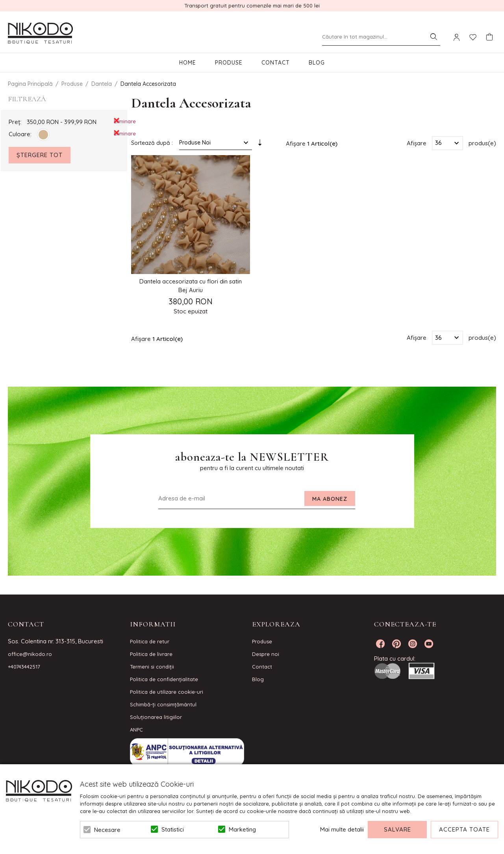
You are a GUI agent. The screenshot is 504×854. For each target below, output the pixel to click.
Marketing (242, 829)
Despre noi (266, 654)
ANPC (136, 730)
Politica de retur (150, 641)
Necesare (107, 830)
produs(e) (482, 143)
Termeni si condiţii (152, 667)
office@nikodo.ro (30, 654)
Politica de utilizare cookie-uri (167, 692)
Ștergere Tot (40, 155)
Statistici (173, 829)
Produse (229, 63)
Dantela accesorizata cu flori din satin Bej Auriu (191, 286)
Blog (317, 63)
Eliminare (117, 121)
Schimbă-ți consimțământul (163, 704)
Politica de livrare (151, 654)
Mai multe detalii (342, 829)
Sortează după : (152, 143)
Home (188, 63)
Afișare (417, 143)
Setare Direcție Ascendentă (260, 144)
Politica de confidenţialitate (164, 679)
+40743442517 (24, 667)
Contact (276, 63)
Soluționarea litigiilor (156, 717)
